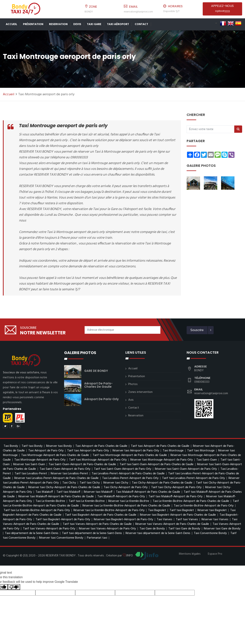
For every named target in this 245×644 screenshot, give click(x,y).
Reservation (58, 24)
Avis (131, 400)
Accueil (11, 24)
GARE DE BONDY (96, 371)
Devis (77, 24)
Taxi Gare (94, 24)
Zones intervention (140, 392)
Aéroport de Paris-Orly (101, 399)
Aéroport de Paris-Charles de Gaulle (98, 385)
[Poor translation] (14, 587)
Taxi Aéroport (118, 24)
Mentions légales (190, 554)
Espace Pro (215, 554)
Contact (141, 24)
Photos (133, 384)
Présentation (33, 24)
